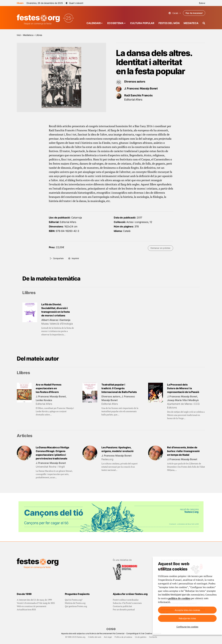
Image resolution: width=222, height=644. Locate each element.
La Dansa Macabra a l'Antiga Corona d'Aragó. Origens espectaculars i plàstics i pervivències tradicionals (52, 453)
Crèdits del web (95, 637)
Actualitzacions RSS (26, 609)
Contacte (153, 637)
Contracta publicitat (122, 606)
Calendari (94, 23)
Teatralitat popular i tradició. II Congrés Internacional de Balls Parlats (119, 388)
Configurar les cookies (187, 627)
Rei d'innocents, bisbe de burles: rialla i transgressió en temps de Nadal (183, 451)
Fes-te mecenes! (194, 13)
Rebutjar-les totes (187, 618)
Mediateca (191, 23)
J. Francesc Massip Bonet (141, 88)
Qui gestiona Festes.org (76, 606)
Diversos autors (135, 82)
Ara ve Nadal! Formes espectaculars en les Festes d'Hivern (49, 388)
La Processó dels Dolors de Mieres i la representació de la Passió (183, 388)
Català (175, 13)
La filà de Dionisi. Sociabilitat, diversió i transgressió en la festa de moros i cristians (55, 310)
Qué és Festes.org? (74, 600)
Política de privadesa (123, 637)
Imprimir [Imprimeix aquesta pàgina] (75, 258)
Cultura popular (142, 23)
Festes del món (169, 23)
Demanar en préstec (160, 248)
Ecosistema (115, 23)
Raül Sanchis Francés (138, 95)
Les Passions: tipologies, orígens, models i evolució (117, 449)
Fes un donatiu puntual (124, 609)
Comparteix (58, 258)
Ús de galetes (141, 637)
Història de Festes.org (75, 603)
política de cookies (179, 598)
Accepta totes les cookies (187, 610)
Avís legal (108, 637)
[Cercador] (204, 23)
